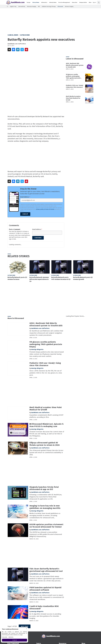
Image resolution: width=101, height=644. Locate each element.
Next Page (25, 626)
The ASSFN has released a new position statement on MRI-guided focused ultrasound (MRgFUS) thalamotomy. (46, 534)
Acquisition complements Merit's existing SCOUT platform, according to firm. (46, 416)
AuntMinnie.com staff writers (17, 44)
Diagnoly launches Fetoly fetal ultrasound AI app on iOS (44, 488)
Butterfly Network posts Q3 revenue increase (17, 278)
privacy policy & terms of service (45, 209)
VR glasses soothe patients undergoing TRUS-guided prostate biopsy (73, 76)
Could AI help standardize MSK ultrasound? (44, 607)
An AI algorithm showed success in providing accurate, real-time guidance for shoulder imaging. (45, 616)
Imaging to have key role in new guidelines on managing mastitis (45, 507)
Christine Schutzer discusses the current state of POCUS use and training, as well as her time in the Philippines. (47, 434)
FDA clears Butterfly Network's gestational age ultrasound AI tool (46, 570)
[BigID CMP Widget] (15, 635)
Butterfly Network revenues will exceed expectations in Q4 (39, 279)
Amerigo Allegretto (37, 349)
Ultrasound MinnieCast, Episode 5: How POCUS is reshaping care (47, 425)
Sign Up (25, 214)
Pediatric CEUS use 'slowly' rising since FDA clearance (75, 86)
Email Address (25, 197)
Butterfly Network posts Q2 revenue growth (83, 278)
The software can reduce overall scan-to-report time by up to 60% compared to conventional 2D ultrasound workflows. (47, 597)
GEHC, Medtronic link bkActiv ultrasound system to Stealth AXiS (75, 65)
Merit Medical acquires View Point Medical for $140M (73, 98)
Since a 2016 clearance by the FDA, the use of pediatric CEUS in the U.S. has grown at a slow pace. (46, 373)
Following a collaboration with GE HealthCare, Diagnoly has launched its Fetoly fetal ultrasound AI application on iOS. (46, 497)
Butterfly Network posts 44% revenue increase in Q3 (61, 278)
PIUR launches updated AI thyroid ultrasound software (45, 589)
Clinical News (13, 35)
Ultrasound (25, 35)
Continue (38, 238)
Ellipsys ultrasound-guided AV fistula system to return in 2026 (45, 444)
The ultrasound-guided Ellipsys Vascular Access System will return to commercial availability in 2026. (46, 453)
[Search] (99, 2)
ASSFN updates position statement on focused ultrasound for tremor (46, 526)
